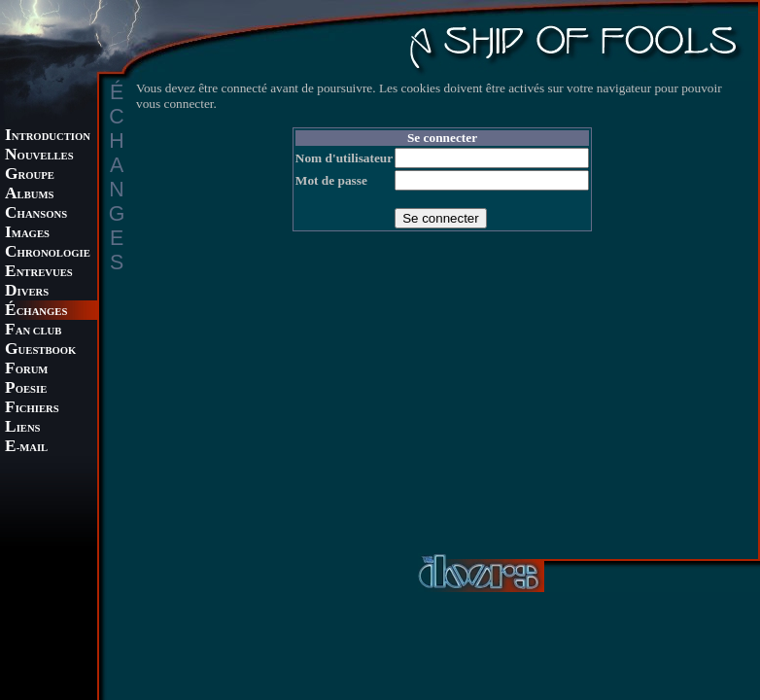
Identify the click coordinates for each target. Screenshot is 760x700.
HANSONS (36, 214)
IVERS (27, 292)
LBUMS (29, 195)
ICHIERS (32, 409)
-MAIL (26, 448)
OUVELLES (39, 156)
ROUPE (30, 175)
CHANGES (36, 312)
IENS (22, 428)
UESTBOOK (40, 350)
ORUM (26, 370)
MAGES (27, 234)
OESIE (26, 389)
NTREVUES (39, 273)
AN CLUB (33, 331)
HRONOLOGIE (48, 253)
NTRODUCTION (48, 137)
